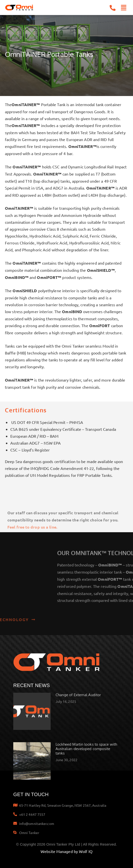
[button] (124, 8)
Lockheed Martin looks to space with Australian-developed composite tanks (86, 749)
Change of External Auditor (78, 695)
